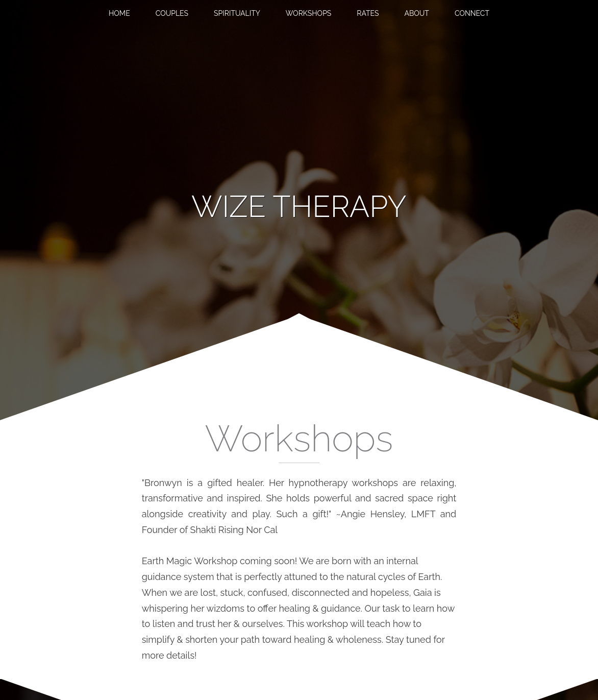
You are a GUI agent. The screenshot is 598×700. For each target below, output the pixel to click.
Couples (172, 13)
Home (119, 13)
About (416, 13)
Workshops (309, 13)
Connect (472, 13)
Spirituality (237, 13)
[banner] (299, 207)
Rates (368, 13)
